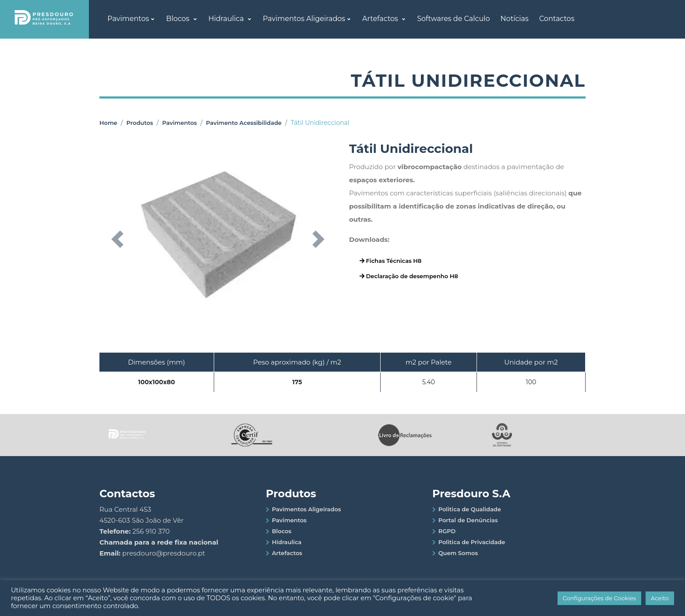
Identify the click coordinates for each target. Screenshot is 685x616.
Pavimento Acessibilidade (244, 123)
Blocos (178, 19)
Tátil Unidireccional (320, 123)
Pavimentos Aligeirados (304, 19)
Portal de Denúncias (468, 520)
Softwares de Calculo (453, 19)
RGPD (447, 531)
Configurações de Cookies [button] (600, 598)
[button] (117, 239)
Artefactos (381, 19)
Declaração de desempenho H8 (409, 276)
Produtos (139, 123)
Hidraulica (227, 19)
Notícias (515, 19)
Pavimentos (128, 19)
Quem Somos (458, 553)
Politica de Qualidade (470, 509)
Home (108, 123)
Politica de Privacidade (472, 542)
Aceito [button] (660, 598)
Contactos (557, 19)
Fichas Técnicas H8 (390, 261)
